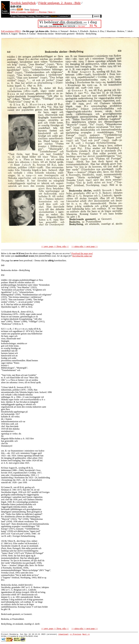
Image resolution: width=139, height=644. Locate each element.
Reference (35, 10)
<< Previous (41, 12)
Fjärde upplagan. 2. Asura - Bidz (59, 3)
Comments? (64, 16)
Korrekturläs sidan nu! (82, 256)
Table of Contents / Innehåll (22, 12)
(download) (63, 635)
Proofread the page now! (82, 253)
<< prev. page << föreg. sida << (55, 246)
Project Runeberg (18, 16)
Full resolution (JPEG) (11, 31)
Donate (54, 16)
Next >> (52, 12)
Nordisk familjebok (23, 3)
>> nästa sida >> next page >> (85, 246)
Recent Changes (42, 16)
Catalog (31, 16)
